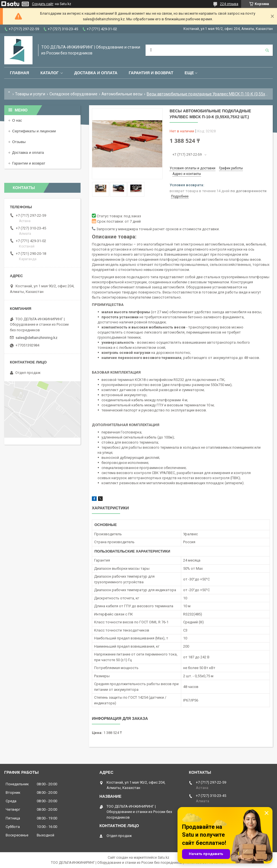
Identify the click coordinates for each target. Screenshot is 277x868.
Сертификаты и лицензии (34, 131)
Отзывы (19, 142)
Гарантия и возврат (151, 73)
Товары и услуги (30, 94)
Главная (20, 73)
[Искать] (267, 50)
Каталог (50, 73)
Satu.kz (164, 858)
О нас (17, 120)
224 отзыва (229, 4)
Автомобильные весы (122, 94)
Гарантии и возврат (29, 163)
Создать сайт (43, 4)
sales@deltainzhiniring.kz (36, 338)
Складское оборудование (73, 94)
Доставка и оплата (96, 73)
